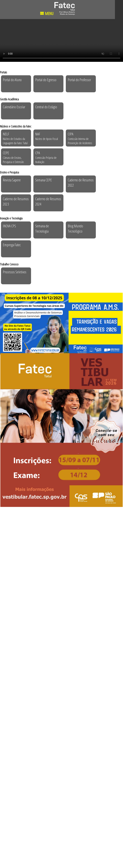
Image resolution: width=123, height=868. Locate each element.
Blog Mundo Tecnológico (75, 229)
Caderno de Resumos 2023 (16, 201)
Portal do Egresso (46, 80)
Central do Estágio (46, 107)
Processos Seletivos (15, 272)
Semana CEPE (44, 180)
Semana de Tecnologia (42, 229)
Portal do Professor (79, 80)
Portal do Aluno (12, 80)
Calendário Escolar (14, 107)
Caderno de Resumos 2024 (48, 201)
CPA (46, 157)
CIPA (80, 138)
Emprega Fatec (12, 245)
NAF (47, 136)
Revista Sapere (12, 180)
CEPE (13, 157)
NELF (15, 138)
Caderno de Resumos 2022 (81, 183)
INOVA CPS (9, 226)
